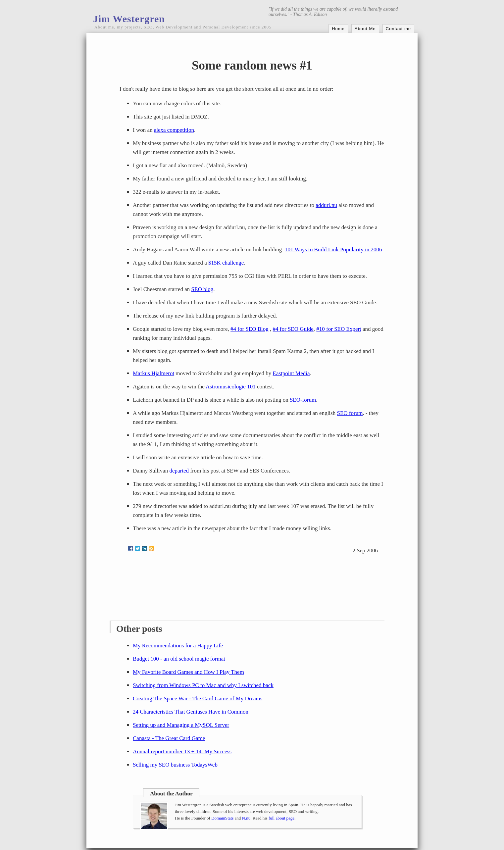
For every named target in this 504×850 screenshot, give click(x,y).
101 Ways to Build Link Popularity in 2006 (333, 250)
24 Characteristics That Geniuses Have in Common (191, 712)
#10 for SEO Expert (339, 329)
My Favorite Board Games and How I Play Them (188, 672)
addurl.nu (326, 205)
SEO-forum (303, 400)
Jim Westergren (129, 19)
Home (338, 29)
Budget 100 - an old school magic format (179, 659)
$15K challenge (226, 263)
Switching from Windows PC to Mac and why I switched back (203, 685)
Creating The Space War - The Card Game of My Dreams (198, 699)
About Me (365, 29)
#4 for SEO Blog (250, 329)
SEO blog (202, 289)
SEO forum (350, 413)
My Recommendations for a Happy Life (178, 646)
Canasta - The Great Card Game (169, 738)
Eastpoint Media (291, 373)
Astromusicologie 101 (231, 387)
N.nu (246, 818)
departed (179, 471)
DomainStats (222, 818)
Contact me (398, 29)
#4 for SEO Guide (293, 329)
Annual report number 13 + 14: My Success (182, 751)
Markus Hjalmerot (153, 373)
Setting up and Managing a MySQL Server (181, 725)
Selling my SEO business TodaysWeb (175, 765)
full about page (281, 818)
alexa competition (174, 130)
